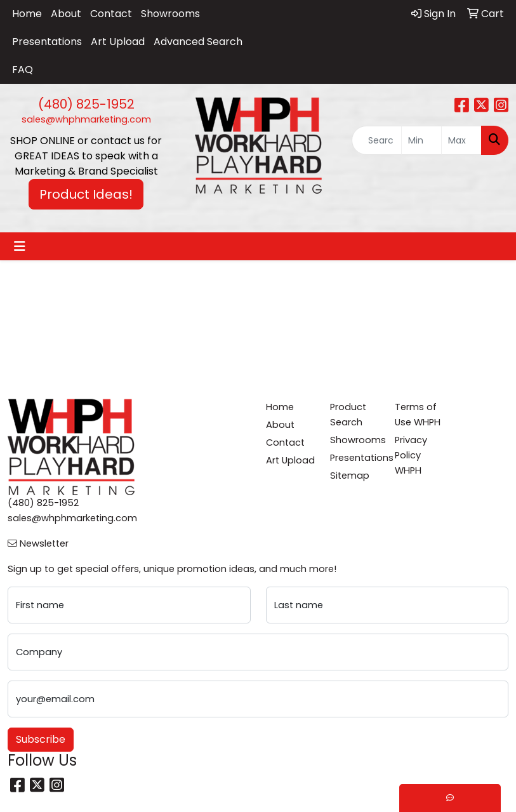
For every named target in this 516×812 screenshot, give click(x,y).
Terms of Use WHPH (418, 415)
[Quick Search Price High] (461, 140)
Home (27, 14)
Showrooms (170, 14)
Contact (111, 14)
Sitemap (350, 476)
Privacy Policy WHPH (411, 455)
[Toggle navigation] (20, 246)
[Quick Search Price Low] (421, 140)
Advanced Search (198, 42)
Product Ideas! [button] (86, 194)
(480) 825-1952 (86, 104)
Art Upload (118, 42)
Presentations (47, 42)
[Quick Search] (377, 140)
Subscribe (41, 739)
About (66, 14)
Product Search (348, 415)
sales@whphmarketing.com (86, 119)
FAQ (23, 70)
